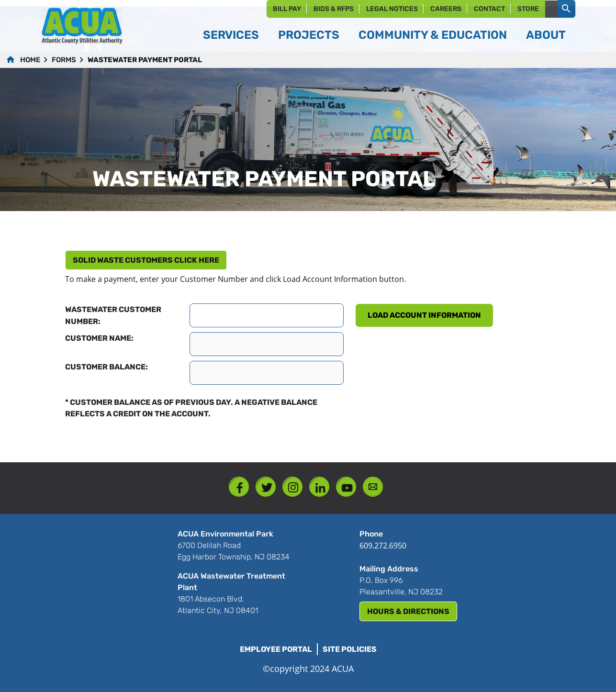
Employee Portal (276, 649)
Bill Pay (287, 9)
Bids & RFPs (334, 9)
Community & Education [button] (433, 35)
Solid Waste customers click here (146, 260)
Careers (446, 9)
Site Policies (350, 649)
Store (528, 9)
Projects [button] (309, 35)
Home (30, 60)
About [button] (546, 35)
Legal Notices (392, 9)
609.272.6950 (383, 546)
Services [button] (231, 35)
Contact (489, 9)
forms (64, 60)
